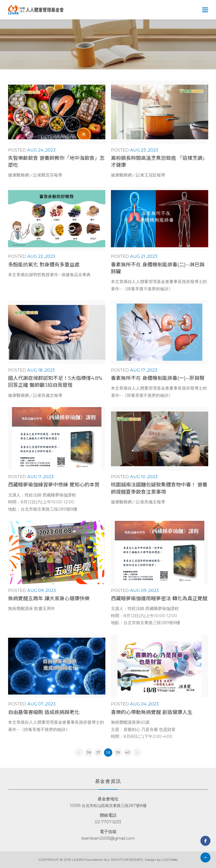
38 (108, 752)
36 (89, 752)
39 (118, 752)
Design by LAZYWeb (161, 860)
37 (98, 752)
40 (127, 752)
